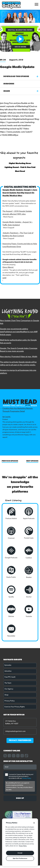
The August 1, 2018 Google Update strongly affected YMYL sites (17, 213)
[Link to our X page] (5, 756)
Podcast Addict (11, 513)
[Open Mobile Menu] (36, 5)
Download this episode (21, 76)
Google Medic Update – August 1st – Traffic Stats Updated (18, 224)
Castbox (29, 552)
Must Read (20, 171)
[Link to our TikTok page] (26, 756)
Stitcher (11, 611)
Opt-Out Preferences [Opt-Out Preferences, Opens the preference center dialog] (20, 858)
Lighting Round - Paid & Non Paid (20, 167)
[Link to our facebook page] (9, 756)
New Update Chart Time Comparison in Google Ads (20, 322)
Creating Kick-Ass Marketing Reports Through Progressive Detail (18, 410)
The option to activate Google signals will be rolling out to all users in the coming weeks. (18, 364)
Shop (6, 695)
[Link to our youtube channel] (22, 756)
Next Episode (32, 461)
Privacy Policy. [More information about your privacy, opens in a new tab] (23, 846)
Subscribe (9, 84)
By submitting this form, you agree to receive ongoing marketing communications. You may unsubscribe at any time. (19, 786)
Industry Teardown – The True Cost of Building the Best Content (18, 234)
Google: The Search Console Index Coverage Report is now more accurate (19, 350)
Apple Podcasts (29, 513)
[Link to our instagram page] (14, 756)
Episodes (8, 665)
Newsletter (11, 631)
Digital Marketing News (20, 163)
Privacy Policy (10, 701)
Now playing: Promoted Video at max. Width (19, 357)
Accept (20, 853)
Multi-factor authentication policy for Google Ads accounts (18, 342)
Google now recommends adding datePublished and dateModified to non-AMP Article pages (19, 332)
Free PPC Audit (10, 677)
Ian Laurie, (7, 417)
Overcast (11, 533)
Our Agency (9, 689)
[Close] (34, 823)
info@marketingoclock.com (15, 731)
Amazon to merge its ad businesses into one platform (18, 372)
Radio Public (11, 572)
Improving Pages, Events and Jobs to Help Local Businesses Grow (20, 245)
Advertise (8, 671)
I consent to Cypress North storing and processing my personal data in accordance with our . (21, 776)
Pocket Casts (29, 533)
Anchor (29, 592)
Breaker (29, 572)
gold (4, 278)
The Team (8, 683)
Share (21, 91)
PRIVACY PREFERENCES (20, 740)
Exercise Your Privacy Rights (15, 707)
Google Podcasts (11, 552)
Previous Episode (10, 461)
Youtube (29, 611)
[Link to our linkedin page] (18, 756)
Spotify (11, 592)
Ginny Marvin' (8, 267)
